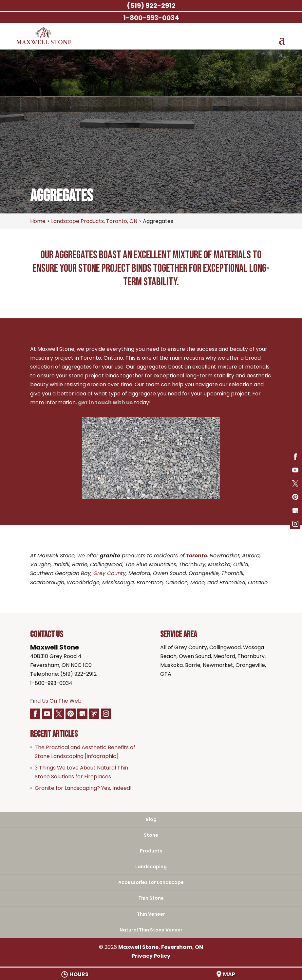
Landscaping (151, 867)
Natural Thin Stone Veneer (151, 930)
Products (151, 851)
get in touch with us (105, 402)
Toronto (197, 556)
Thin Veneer (151, 914)
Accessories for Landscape (151, 882)
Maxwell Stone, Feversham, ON (161, 947)
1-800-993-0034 (51, 683)
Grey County (110, 573)
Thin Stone (151, 898)
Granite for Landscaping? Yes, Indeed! (83, 788)
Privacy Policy (151, 956)
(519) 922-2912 (151, 6)
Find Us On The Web (56, 701)
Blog (151, 819)
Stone (151, 835)
